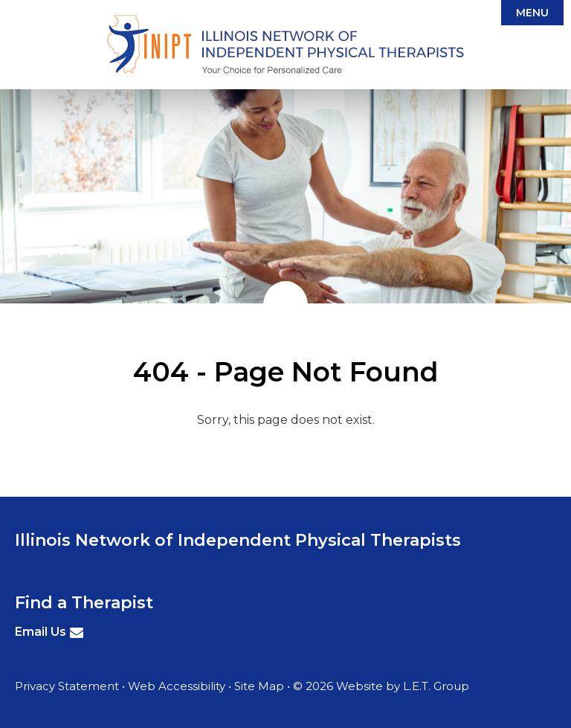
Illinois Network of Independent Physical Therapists (285, 45)
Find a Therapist (84, 603)
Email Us (41, 632)
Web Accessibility (177, 686)
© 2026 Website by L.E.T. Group (381, 686)
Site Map (259, 686)
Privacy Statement (67, 686)
